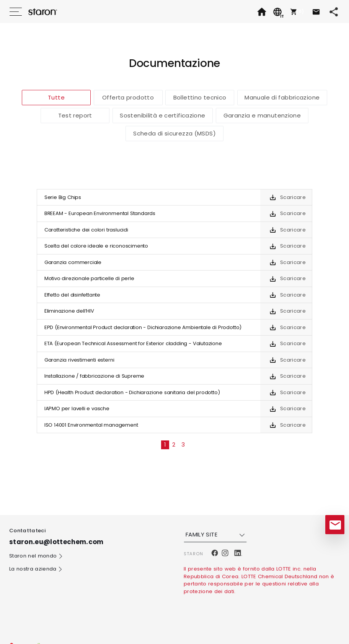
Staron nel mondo (36, 556)
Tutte (56, 97)
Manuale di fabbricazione (282, 97)
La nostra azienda (36, 569)
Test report (75, 115)
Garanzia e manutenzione (262, 115)
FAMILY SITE (216, 535)
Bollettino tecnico (200, 97)
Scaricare (293, 197)
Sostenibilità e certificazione (162, 115)
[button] (296, 11)
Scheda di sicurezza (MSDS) (174, 133)
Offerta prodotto (128, 97)
